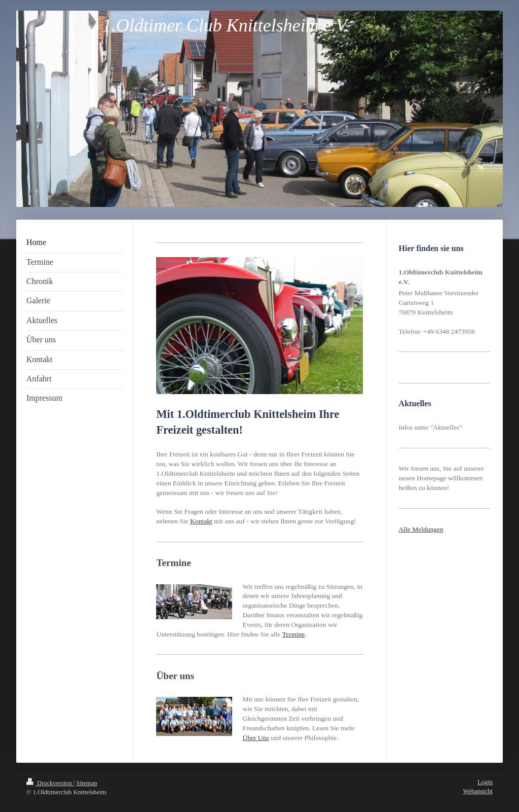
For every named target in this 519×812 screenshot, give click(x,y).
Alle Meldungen (421, 529)
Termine (294, 634)
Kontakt (201, 521)
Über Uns (255, 738)
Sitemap (87, 783)
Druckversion (50, 783)
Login (485, 782)
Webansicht (478, 791)
